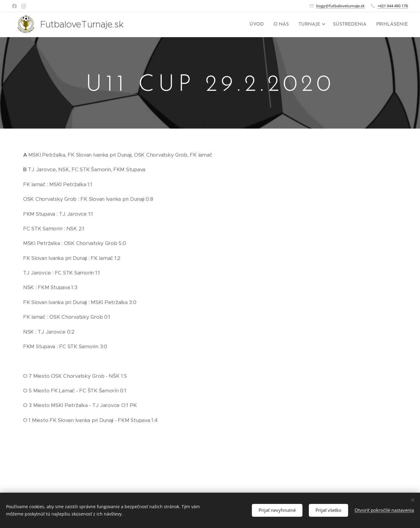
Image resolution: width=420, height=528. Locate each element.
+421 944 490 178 (393, 6)
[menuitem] (262, 25)
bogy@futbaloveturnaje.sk (340, 6)
